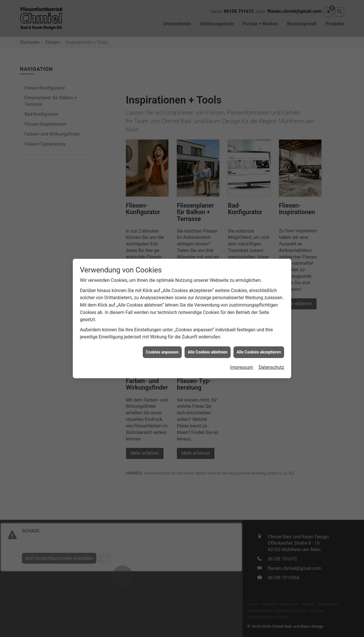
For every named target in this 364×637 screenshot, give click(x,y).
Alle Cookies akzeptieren (259, 344)
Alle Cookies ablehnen (208, 344)
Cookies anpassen (162, 344)
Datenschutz (271, 359)
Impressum (242, 359)
